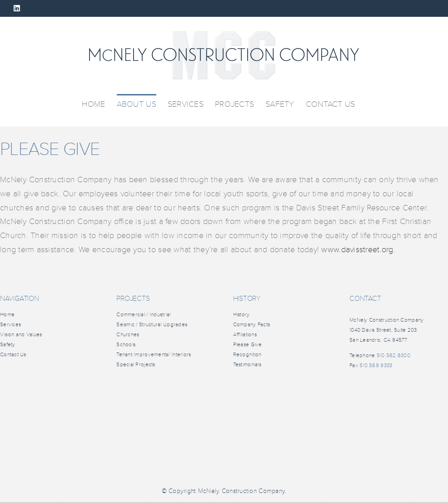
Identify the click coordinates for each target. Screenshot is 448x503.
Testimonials (247, 365)
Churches (128, 335)
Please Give (248, 345)
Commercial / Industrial (143, 315)
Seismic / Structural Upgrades (152, 325)
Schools (126, 345)
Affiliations (245, 335)
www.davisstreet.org (357, 249)
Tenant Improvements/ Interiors (154, 355)
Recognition (247, 355)
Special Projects (136, 365)
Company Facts (252, 325)
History (241, 315)
